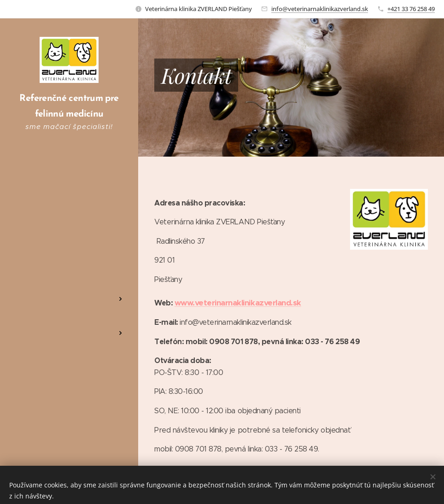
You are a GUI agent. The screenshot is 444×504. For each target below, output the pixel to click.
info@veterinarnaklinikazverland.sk (320, 9)
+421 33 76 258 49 (411, 9)
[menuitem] (69, 237)
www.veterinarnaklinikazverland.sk (238, 303)
